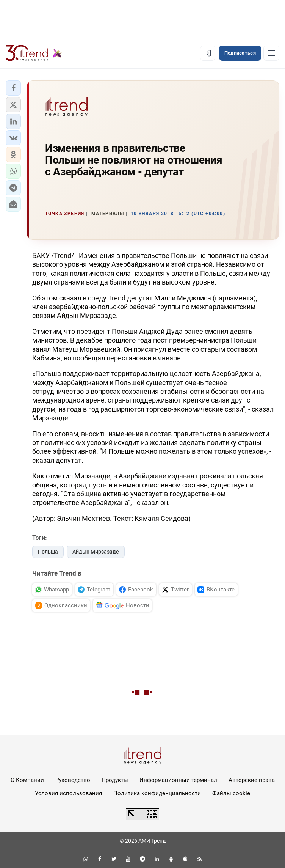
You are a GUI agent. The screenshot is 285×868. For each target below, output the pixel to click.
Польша (48, 552)
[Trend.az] (34, 53)
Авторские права (252, 780)
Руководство (73, 780)
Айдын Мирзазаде (96, 552)
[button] (13, 88)
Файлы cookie (231, 793)
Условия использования (68, 793)
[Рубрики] (271, 53)
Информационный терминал (178, 780)
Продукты (115, 780)
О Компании (27, 780)
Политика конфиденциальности (157, 793)
